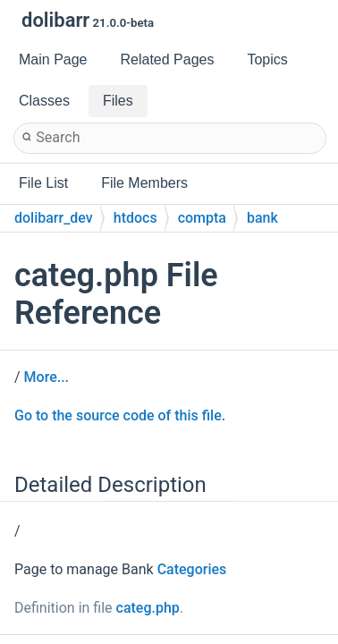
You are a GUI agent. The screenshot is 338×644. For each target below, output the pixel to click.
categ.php (148, 608)
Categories (192, 569)
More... (46, 377)
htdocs (135, 218)
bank (262, 218)
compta (202, 218)
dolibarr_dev (54, 218)
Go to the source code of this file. (120, 415)
